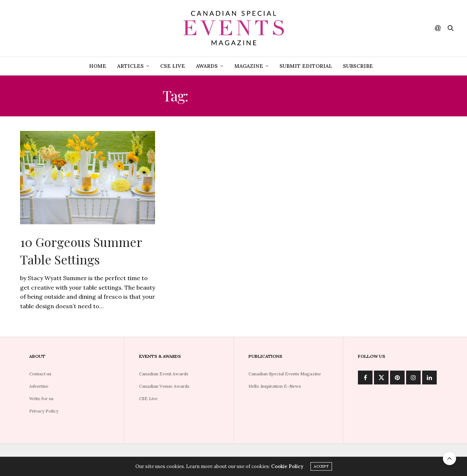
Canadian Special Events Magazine (285, 374)
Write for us (41, 398)
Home (98, 66)
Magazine (249, 66)
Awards (207, 66)
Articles (130, 66)
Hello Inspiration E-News (275, 386)
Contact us (40, 374)
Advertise (39, 386)
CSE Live (148, 398)
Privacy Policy (44, 411)
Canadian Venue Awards (164, 386)
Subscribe (358, 66)
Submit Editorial (306, 66)
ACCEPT (321, 467)
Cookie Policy (287, 467)
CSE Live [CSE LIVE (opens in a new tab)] (173, 66)
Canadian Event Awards (164, 374)
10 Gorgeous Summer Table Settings (81, 251)
